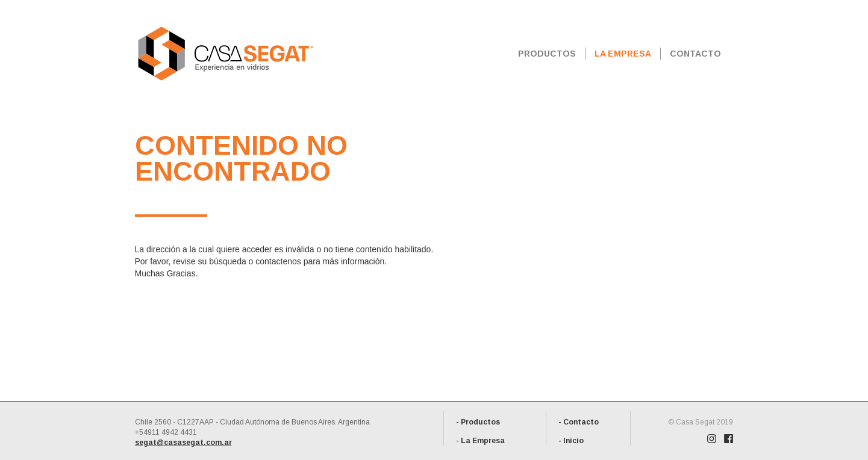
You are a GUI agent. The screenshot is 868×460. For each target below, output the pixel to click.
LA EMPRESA (623, 54)
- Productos (478, 422)
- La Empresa (480, 441)
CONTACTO (695, 54)
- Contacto (579, 422)
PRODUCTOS (547, 54)
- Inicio (571, 441)
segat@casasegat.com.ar (183, 443)
